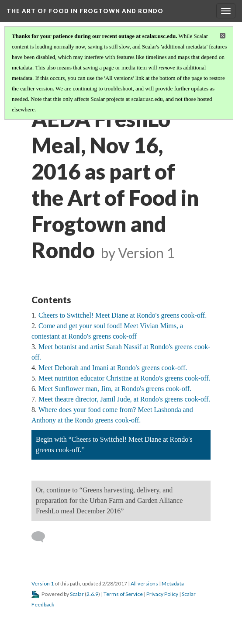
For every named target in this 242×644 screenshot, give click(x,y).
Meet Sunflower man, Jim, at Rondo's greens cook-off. (115, 389)
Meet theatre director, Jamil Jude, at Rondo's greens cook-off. (124, 399)
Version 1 (43, 583)
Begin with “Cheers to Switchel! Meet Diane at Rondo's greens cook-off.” (114, 445)
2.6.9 (92, 594)
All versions (144, 583)
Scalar (77, 594)
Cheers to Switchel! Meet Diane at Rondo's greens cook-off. (123, 315)
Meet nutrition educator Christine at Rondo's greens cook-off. (124, 378)
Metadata (173, 583)
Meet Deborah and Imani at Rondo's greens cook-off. (113, 368)
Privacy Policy (162, 594)
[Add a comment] (42, 537)
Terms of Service (123, 594)
